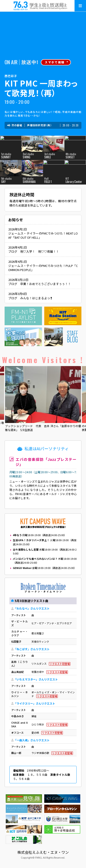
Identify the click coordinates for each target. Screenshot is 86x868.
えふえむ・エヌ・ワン (43, 6)
